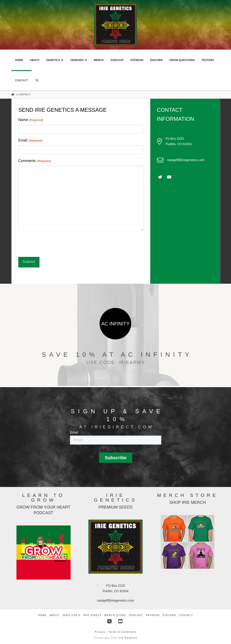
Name (31, 120)
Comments (35, 161)
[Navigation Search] (37, 80)
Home (42, 615)
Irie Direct (92, 615)
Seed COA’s (72, 615)
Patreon (153, 615)
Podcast (136, 615)
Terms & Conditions (122, 631)
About (54, 615)
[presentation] (53, 243)
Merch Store (115, 615)
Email (30, 141)
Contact (186, 615)
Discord (169, 615)
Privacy (101, 631)
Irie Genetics (128, 637)
